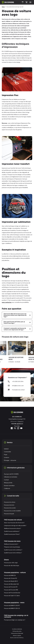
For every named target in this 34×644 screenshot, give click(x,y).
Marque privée (8, 483)
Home (3, 7)
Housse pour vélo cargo (11, 563)
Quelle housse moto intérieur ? (13, 553)
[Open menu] (30, 2)
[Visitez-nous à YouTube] (21, 428)
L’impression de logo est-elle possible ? (15, 525)
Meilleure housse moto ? (11, 544)
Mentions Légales (17, 635)
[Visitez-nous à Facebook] (12, 428)
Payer (6, 455)
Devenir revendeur (9, 485)
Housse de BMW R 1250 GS (12, 608)
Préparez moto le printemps (12, 547)
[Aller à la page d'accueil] (17, 412)
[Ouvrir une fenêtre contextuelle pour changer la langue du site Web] (23, 2)
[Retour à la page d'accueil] (8, 2)
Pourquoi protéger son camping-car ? (15, 620)
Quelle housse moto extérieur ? (13, 550)
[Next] (32, 352)
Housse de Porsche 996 (11, 590)
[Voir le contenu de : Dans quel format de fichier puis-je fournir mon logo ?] (17, 322)
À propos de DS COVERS (11, 474)
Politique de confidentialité (17, 633)
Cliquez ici (21, 421)
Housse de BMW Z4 (10, 575)
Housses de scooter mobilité (12, 511)
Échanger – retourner (10, 460)
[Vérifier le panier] (26, 2)
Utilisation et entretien (11, 477)
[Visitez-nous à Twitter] (15, 428)
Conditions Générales (17, 629)
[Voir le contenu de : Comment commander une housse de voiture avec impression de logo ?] (17, 329)
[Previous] (2, 352)
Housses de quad (9, 514)
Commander (7, 452)
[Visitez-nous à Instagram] (18, 428)
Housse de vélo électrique (12, 565)
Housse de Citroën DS (11, 578)
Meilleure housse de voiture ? (13, 528)
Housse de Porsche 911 (11, 587)
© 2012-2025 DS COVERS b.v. (17, 638)
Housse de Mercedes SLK (11, 584)
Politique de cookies (17, 631)
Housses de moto (9, 505)
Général (6, 449)
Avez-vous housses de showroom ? (14, 523)
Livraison (7, 457)
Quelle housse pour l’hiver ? (12, 534)
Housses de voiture (10, 502)
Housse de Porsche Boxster (12, 593)
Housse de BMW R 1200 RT (12, 605)
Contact (6, 480)
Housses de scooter (10, 508)
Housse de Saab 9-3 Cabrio (12, 596)
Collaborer (7, 488)
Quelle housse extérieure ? (12, 531)
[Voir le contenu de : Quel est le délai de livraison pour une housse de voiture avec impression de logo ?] (17, 315)
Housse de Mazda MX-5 (11, 581)
